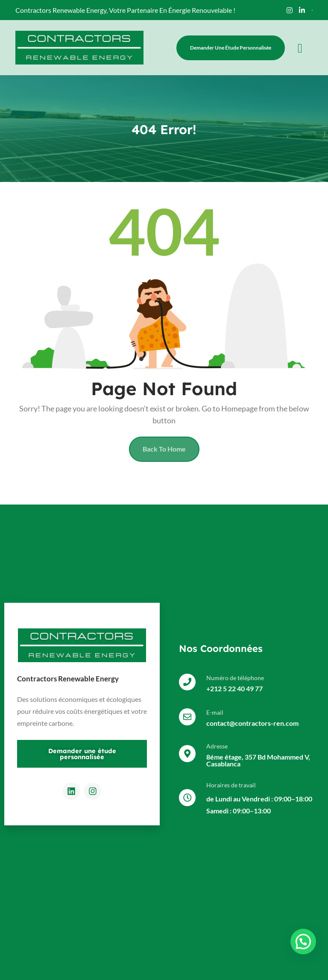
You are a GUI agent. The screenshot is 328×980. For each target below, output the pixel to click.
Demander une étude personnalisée (231, 48)
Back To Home (164, 450)
